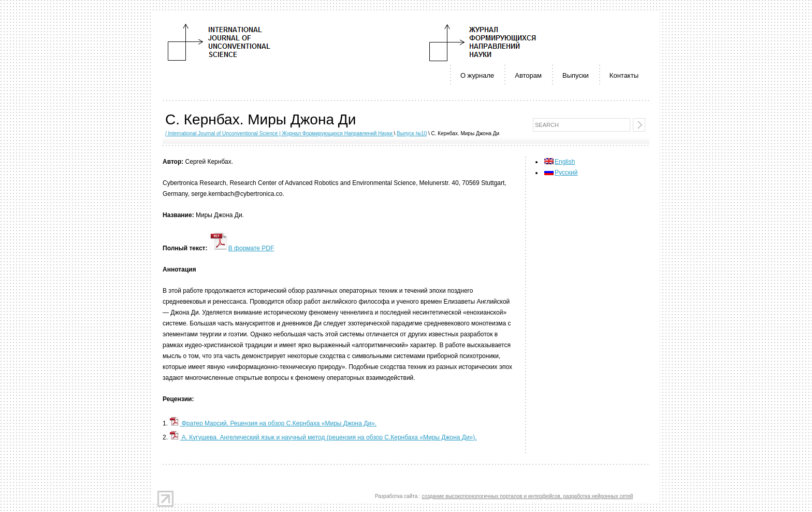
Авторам (528, 75)
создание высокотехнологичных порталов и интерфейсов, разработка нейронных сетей (528, 496)
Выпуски (576, 75)
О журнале (477, 75)
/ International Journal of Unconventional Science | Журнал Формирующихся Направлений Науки (280, 133)
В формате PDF (242, 248)
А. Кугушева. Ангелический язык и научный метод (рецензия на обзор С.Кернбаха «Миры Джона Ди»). (323, 437)
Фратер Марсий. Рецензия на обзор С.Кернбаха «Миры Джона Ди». (273, 423)
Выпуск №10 (412, 133)
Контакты (624, 75)
